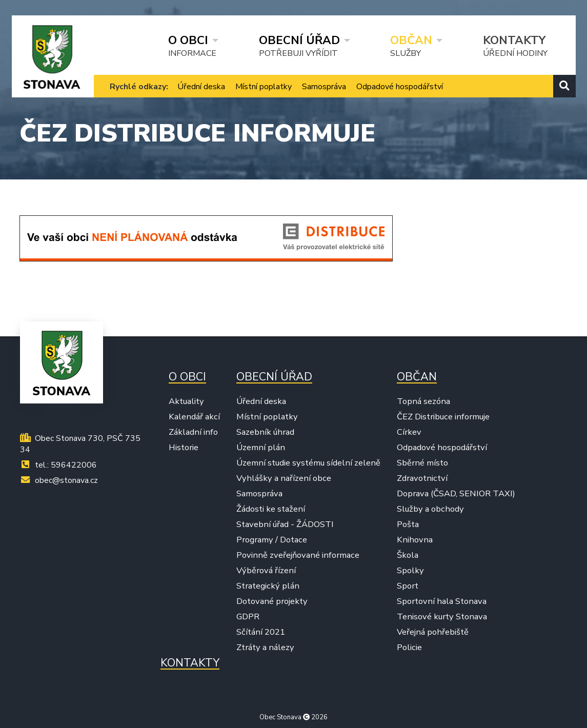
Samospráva (324, 87)
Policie (409, 648)
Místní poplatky (264, 87)
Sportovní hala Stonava (442, 601)
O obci (188, 40)
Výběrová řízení (266, 571)
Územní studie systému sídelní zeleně (308, 463)
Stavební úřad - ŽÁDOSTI (285, 524)
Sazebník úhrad (265, 432)
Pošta (408, 524)
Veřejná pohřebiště (433, 632)
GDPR (248, 617)
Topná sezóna (423, 401)
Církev (409, 432)
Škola (408, 555)
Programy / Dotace (272, 540)
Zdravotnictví (422, 478)
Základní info (193, 432)
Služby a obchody (430, 509)
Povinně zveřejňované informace (298, 555)
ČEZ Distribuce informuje (443, 417)
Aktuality (186, 401)
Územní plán (261, 448)
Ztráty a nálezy (265, 648)
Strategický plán (268, 586)
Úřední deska (201, 87)
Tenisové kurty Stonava (442, 617)
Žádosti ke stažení (271, 509)
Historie (184, 448)
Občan (411, 40)
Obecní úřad (299, 40)
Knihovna (415, 540)
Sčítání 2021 (261, 632)
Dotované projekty (272, 601)
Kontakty (514, 40)
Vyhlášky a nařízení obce (284, 478)
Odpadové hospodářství (400, 87)
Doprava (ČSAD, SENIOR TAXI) (456, 494)
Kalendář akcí (194, 417)
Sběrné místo (422, 463)
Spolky (410, 571)
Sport (408, 586)
